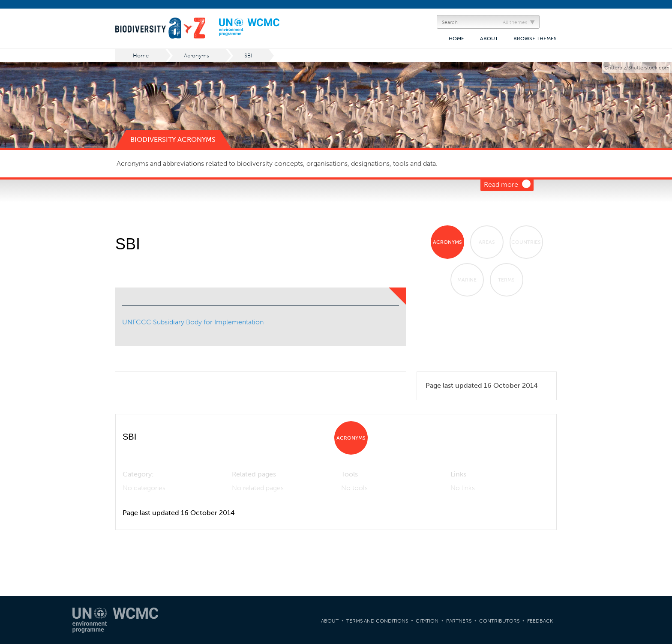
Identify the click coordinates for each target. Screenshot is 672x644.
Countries (526, 242)
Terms (506, 280)
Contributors (499, 621)
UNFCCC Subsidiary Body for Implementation (193, 322)
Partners (459, 621)
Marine (467, 280)
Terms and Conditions (377, 621)
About (489, 39)
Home (456, 39)
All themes (515, 22)
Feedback (540, 621)
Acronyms (196, 55)
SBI (248, 55)
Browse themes (535, 39)
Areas (487, 242)
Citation (427, 621)
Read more (501, 184)
